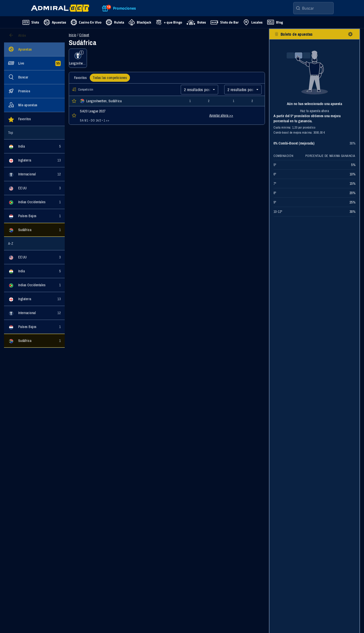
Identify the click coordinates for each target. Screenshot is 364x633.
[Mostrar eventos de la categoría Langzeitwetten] (78, 58)
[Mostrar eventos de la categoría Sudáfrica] (34, 230)
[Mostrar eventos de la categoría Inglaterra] (34, 160)
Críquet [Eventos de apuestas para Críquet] (84, 35)
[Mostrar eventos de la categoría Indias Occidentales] (34, 202)
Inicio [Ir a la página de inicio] (73, 35)
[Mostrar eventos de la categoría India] (34, 146)
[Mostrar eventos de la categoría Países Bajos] (34, 216)
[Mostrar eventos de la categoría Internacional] (34, 174)
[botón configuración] (350, 34)
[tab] (80, 78)
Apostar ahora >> (221, 115)
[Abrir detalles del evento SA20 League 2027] (127, 115)
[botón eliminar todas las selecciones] (277, 34)
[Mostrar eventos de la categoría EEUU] (34, 188)
